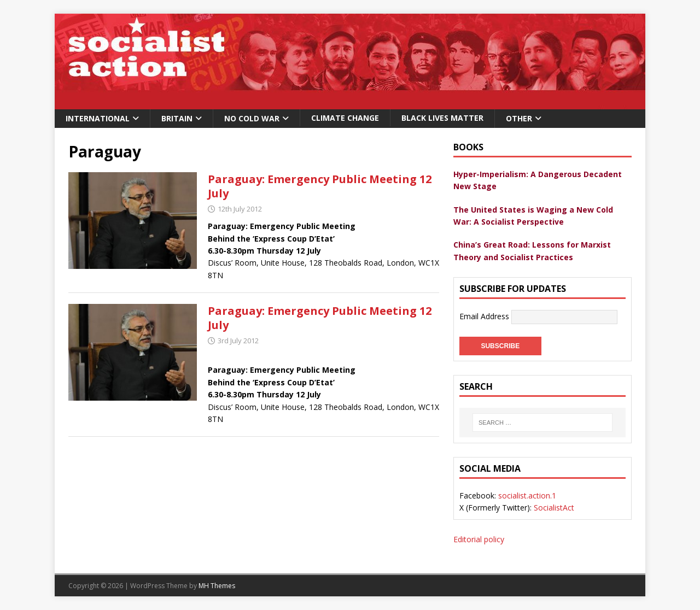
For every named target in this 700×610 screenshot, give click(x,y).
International (98, 118)
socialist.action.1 (527, 495)
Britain (177, 118)
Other (519, 118)
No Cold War (252, 118)
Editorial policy (479, 539)
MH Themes (217, 586)
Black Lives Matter (442, 118)
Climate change (345, 118)
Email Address (485, 316)
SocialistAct (554, 508)
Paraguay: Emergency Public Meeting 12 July (320, 186)
